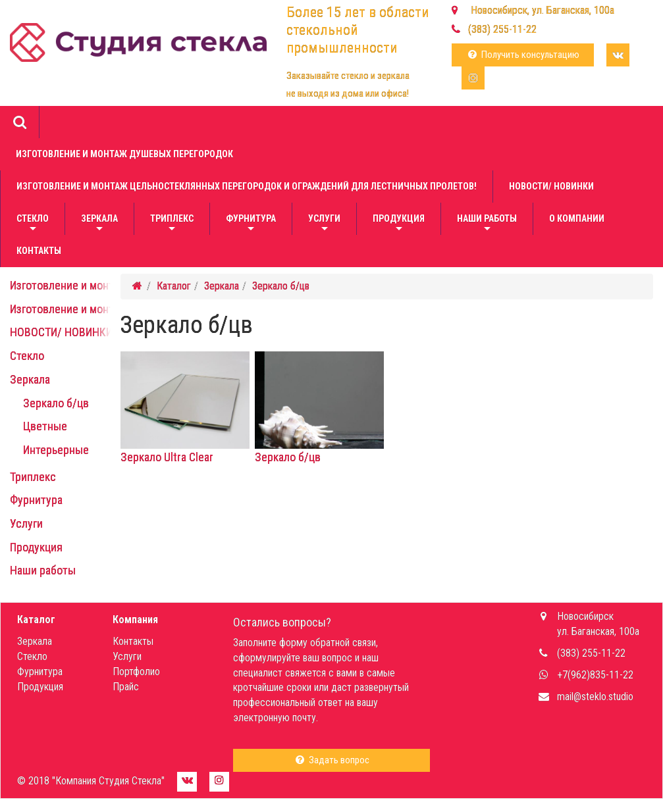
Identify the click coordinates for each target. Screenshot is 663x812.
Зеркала (99, 224)
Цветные (45, 426)
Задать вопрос (331, 760)
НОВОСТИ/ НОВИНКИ (551, 186)
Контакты (39, 251)
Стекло (33, 224)
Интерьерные (56, 450)
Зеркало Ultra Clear (185, 451)
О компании (577, 218)
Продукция (399, 224)
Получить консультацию (522, 55)
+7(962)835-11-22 (595, 675)
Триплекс (172, 224)
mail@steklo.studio (595, 697)
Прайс (126, 687)
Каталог (174, 286)
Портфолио (136, 672)
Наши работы (487, 224)
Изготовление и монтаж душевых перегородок (124, 154)
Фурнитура (251, 224)
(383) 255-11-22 (502, 29)
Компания (135, 620)
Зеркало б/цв (56, 403)
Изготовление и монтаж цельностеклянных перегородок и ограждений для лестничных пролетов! (247, 186)
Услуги (324, 224)
